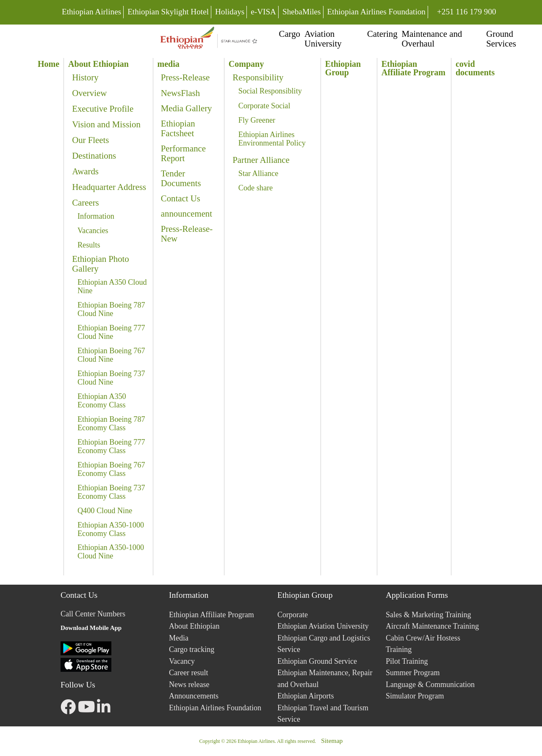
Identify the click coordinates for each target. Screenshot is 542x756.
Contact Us (181, 198)
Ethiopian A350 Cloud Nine (112, 286)
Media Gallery (187, 108)
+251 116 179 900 (466, 11)
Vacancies (93, 231)
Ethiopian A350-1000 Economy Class (111, 529)
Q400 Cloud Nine (105, 511)
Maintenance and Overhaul (432, 38)
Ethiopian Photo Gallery (101, 264)
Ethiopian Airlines (91, 12)
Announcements (194, 696)
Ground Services (501, 38)
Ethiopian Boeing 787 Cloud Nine (111, 309)
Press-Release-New (187, 234)
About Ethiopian (194, 626)
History (85, 77)
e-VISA (263, 12)
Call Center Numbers (93, 614)
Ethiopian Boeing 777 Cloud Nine (111, 332)
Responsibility (258, 77)
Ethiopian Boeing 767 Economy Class (111, 469)
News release (189, 685)
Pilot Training (407, 661)
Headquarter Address (109, 187)
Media (179, 638)
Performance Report (183, 153)
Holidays (230, 12)
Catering (382, 34)
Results (89, 245)
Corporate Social (264, 106)
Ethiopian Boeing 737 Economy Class (111, 492)
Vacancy (182, 661)
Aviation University (323, 38)
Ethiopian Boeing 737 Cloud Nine (111, 378)
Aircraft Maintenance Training (432, 626)
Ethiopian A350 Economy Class (102, 401)
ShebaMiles (302, 12)
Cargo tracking (192, 649)
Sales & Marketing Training (429, 615)
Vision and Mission (106, 124)
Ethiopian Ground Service (317, 661)
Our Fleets (90, 140)
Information (96, 216)
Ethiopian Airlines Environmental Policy (272, 139)
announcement (187, 213)
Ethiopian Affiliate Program (212, 615)
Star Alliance (258, 173)
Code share (256, 188)
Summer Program (413, 673)
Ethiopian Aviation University (323, 626)
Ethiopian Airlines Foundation (376, 12)
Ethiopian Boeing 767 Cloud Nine (111, 355)
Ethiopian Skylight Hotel (168, 12)
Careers (86, 202)
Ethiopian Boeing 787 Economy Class (111, 423)
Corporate (293, 615)
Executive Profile (103, 109)
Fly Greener (257, 120)
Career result (188, 673)
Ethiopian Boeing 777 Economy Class (111, 446)
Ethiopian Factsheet (178, 128)
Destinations (94, 155)
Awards (85, 171)
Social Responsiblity (270, 91)
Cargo (290, 34)
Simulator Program (415, 696)
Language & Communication (430, 685)
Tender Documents (181, 178)
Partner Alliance (261, 160)
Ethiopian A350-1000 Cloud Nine (111, 552)
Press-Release (185, 77)
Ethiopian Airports (306, 696)
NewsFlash (180, 93)
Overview (89, 93)
